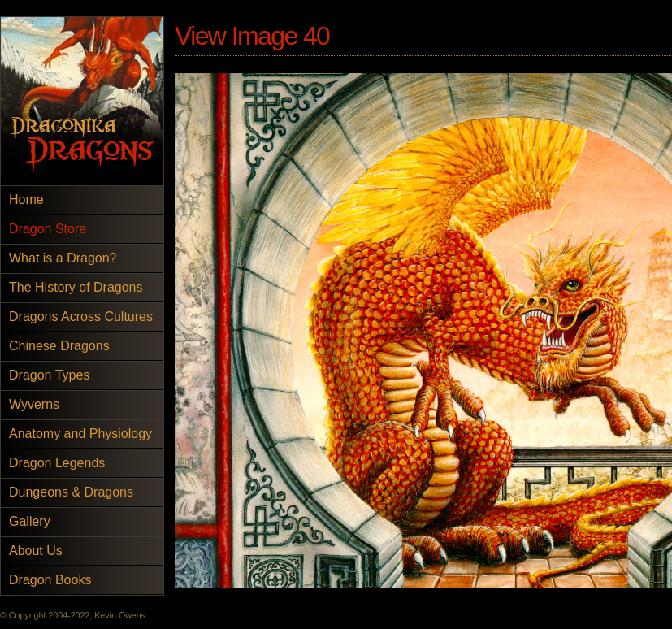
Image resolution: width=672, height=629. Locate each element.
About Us (36, 551)
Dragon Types (49, 375)
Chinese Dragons (59, 346)
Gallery (30, 521)
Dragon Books (50, 580)
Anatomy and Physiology (80, 434)
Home (26, 200)
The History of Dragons (76, 287)
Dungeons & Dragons (71, 492)
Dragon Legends (57, 463)
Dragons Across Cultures (81, 317)
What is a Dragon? (63, 258)
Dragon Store (48, 229)
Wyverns (34, 404)
